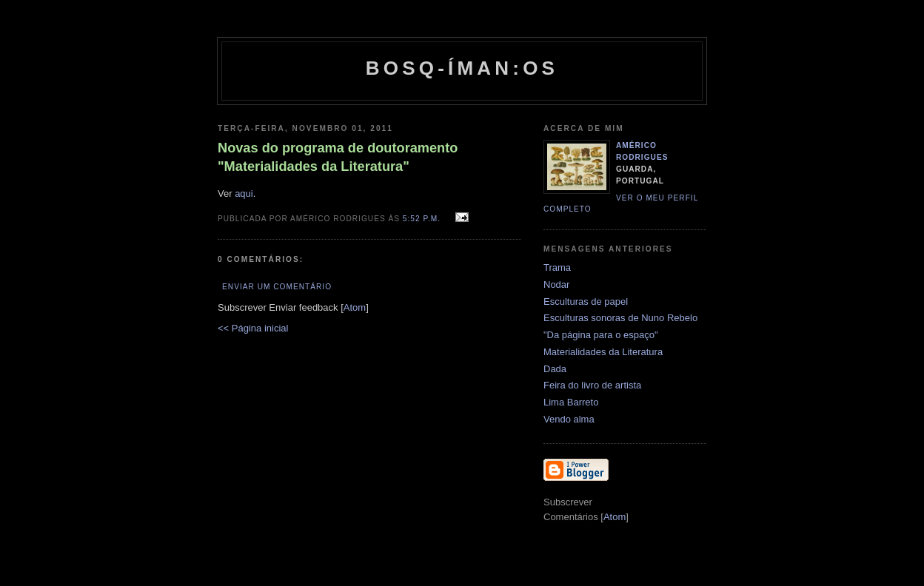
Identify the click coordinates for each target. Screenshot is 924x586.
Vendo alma (569, 419)
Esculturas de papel (586, 302)
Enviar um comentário (277, 287)
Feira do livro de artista (592, 385)
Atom (355, 307)
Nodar (556, 284)
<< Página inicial (253, 328)
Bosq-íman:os (462, 68)
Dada (555, 369)
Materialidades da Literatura (603, 352)
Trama (557, 267)
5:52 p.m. (423, 219)
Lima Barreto (571, 402)
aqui (244, 193)
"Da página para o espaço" (601, 335)
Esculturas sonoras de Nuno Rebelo (620, 318)
